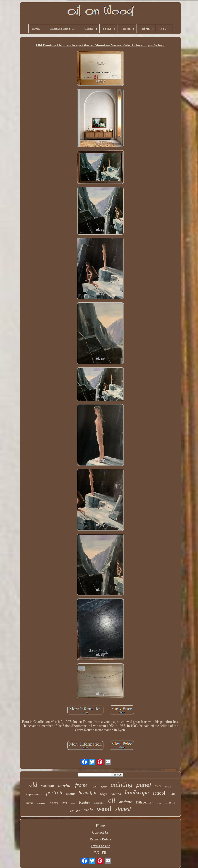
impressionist (34, 794)
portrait (54, 793)
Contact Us (100, 832)
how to (168, 787)
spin (104, 787)
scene (70, 794)
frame (81, 785)
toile (158, 786)
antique (125, 802)
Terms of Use (100, 846)
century (75, 811)
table (88, 810)
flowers (54, 803)
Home (100, 826)
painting (121, 784)
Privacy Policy (100, 839)
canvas (29, 803)
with (159, 803)
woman (48, 786)
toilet (73, 803)
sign (104, 793)
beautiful (87, 793)
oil (112, 800)
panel (144, 785)
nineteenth (41, 803)
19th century (144, 802)
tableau (170, 802)
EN (97, 853)
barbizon (85, 803)
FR (104, 853)
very (65, 802)
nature (116, 794)
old (33, 785)
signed (123, 809)
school (159, 793)
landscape (137, 792)
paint (94, 787)
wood (104, 809)
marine (65, 786)
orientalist (99, 803)
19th (172, 794)
